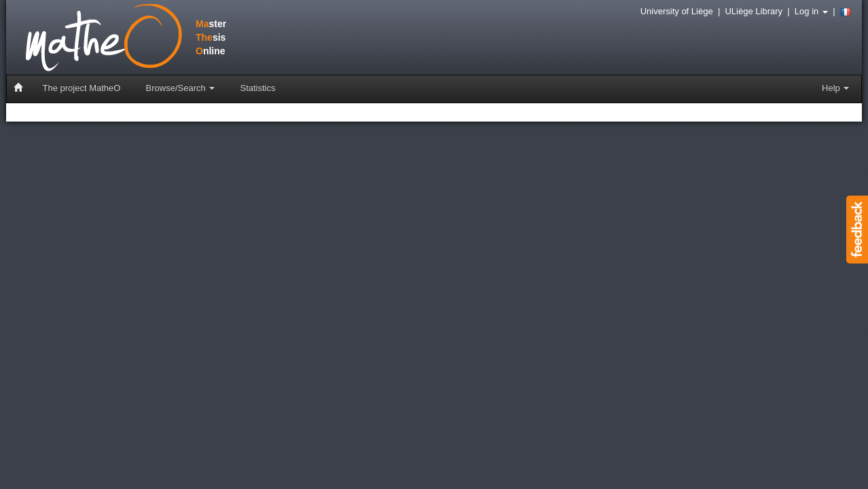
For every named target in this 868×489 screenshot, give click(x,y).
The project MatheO (82, 88)
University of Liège (677, 11)
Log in (811, 11)
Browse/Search (181, 88)
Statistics (257, 88)
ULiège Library (754, 11)
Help (835, 88)
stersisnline (111, 39)
